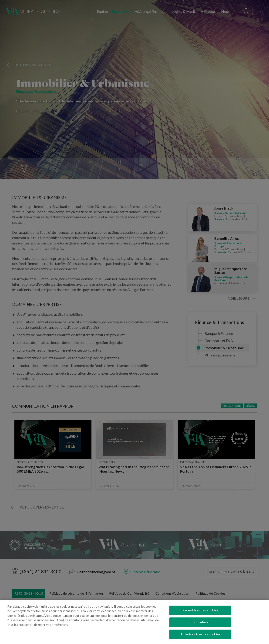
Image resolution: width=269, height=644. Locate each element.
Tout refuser (200, 630)
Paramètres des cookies (200, 618)
